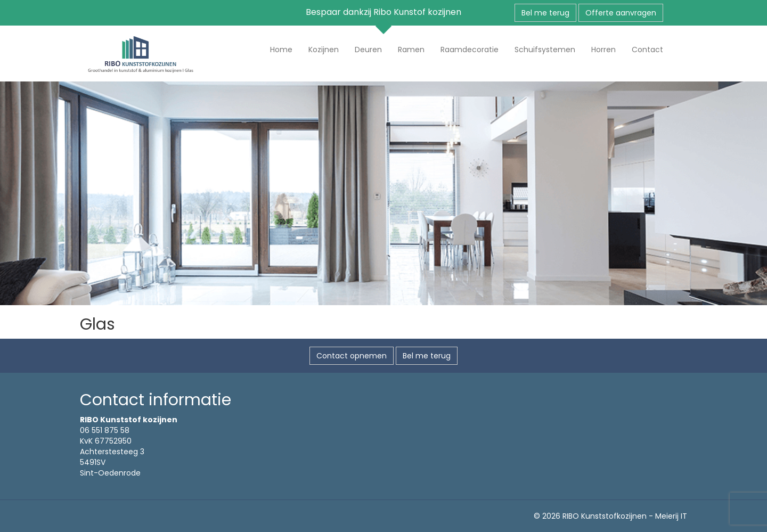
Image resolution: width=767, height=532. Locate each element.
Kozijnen (324, 50)
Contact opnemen (352, 356)
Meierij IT (671, 516)
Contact (647, 50)
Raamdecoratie (470, 50)
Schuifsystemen (545, 50)
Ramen (411, 50)
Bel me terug (545, 13)
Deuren (368, 50)
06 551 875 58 (105, 430)
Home (281, 50)
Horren (603, 50)
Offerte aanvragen (621, 13)
